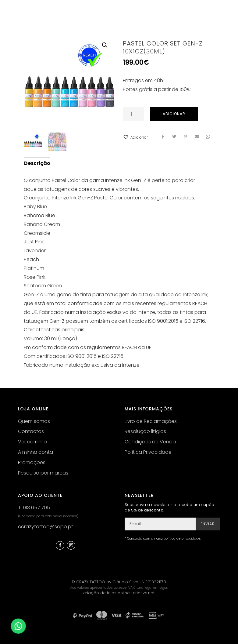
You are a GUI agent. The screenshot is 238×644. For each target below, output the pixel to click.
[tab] (37, 163)
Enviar (208, 524)
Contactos (31, 431)
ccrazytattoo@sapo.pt (46, 527)
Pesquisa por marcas (43, 473)
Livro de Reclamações (151, 421)
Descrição (37, 163)
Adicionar (174, 114)
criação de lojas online (107, 593)
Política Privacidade (148, 452)
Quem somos (34, 421)
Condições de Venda (150, 442)
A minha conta (36, 452)
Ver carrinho (32, 442)
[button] (135, 138)
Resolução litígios (145, 431)
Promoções (32, 462)
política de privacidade (182, 538)
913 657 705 (36, 508)
